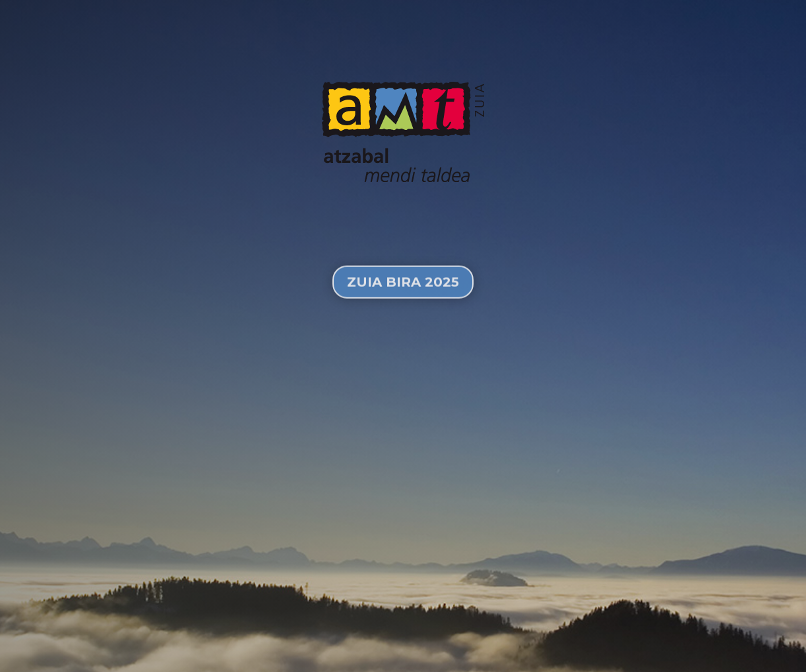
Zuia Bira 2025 (403, 293)
